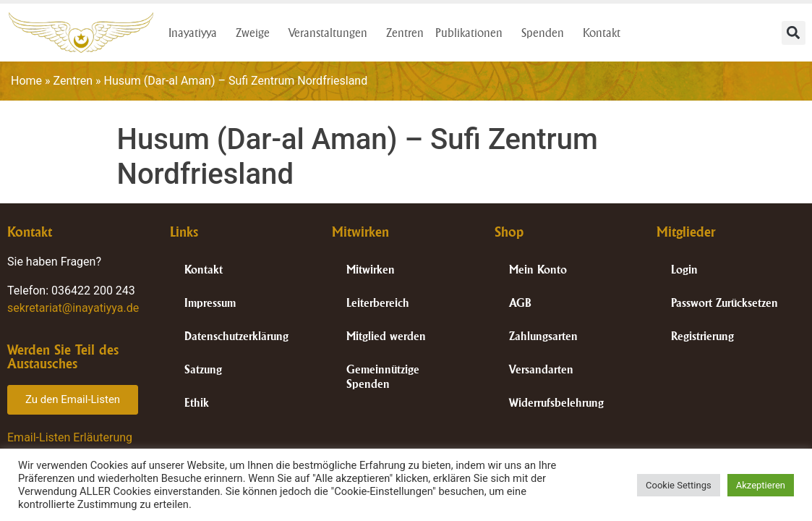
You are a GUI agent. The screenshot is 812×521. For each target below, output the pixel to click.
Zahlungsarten (543, 336)
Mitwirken (371, 270)
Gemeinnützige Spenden (383, 377)
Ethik (197, 403)
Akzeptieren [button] (761, 485)
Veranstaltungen (332, 33)
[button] (794, 33)
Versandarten (541, 369)
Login (684, 270)
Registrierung (702, 336)
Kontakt (605, 33)
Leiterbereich (378, 303)
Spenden (546, 33)
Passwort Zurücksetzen (725, 303)
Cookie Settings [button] (679, 485)
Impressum (210, 303)
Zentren (405, 33)
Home (26, 81)
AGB (520, 303)
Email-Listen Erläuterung (70, 437)
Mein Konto (538, 270)
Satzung (203, 369)
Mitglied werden (386, 336)
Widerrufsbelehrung (556, 403)
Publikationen (473, 33)
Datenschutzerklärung (236, 336)
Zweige (256, 33)
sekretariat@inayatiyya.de (73, 308)
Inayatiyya (196, 33)
